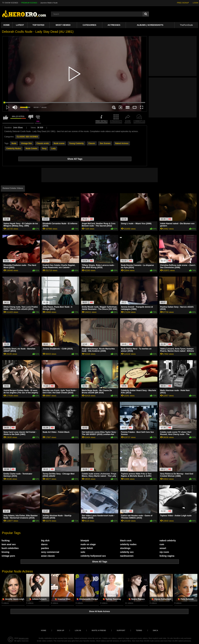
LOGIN (195, 3)
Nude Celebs (32, 149)
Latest (20, 25)
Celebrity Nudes (14, 149)
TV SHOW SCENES (10, 3)
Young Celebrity (76, 143)
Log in (78, 630)
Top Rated (38, 25)
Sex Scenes (105, 143)
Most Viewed (63, 25)
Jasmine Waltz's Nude (49, 3)
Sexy (44, 149)
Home (6, 25)
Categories (89, 25)
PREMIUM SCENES (29, 3)
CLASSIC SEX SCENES (27, 137)
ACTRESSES (114, 25)
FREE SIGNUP (183, 3)
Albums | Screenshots (150, 25)
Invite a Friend (99, 630)
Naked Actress (122, 143)
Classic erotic (43, 143)
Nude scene (59, 143)
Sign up (60, 630)
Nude (14, 143)
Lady (53, 149)
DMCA (155, 630)
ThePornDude (186, 25)
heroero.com (24, 638)
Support (121, 630)
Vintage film (26, 143)
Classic (92, 143)
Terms (139, 630)
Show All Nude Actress (99, 611)
